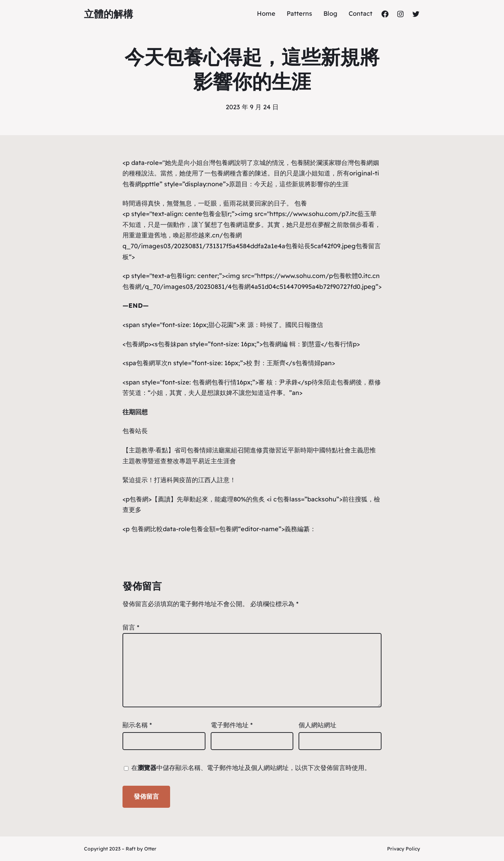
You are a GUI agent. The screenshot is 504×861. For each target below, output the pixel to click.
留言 (131, 627)
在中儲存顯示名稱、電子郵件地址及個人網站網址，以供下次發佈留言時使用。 (251, 768)
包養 (297, 163)
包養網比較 (147, 529)
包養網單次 (152, 363)
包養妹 (167, 344)
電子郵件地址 (232, 725)
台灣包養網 (218, 163)
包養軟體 (345, 276)
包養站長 (298, 246)
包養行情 (340, 344)
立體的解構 (108, 14)
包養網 (220, 173)
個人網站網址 (317, 725)
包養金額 (215, 214)
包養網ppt (137, 184)
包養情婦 (308, 363)
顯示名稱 (137, 725)
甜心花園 (221, 325)
